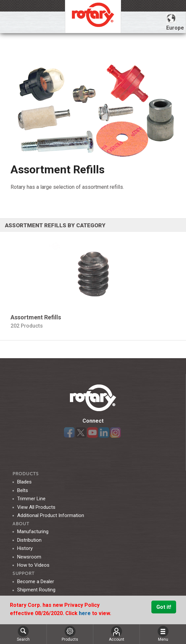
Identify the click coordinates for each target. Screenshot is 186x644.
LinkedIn (104, 433)
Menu (163, 634)
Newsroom (29, 557)
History (25, 548)
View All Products (36, 507)
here (85, 613)
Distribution (29, 540)
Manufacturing (33, 532)
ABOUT (21, 524)
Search (23, 634)
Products (26, 474)
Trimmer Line (31, 499)
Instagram (115, 433)
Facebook (69, 433)
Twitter (81, 433)
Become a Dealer (36, 582)
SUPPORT (24, 573)
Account (117, 634)
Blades (24, 482)
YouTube (92, 433)
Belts (23, 490)
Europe (175, 22)
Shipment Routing (36, 590)
